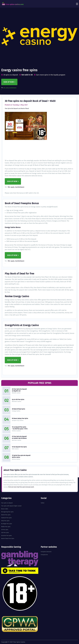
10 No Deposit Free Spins (19, 447)
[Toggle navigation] (77, 4)
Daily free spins (5, 521)
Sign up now (9, 82)
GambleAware (13, 88)
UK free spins (5, 530)
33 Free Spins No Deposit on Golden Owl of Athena (19, 437)
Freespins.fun (44, 555)
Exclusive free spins (6, 536)
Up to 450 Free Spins (18, 399)
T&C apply (6, 88)
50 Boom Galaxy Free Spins (20, 418)
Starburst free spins (6, 518)
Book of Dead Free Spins (8, 539)
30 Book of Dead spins (18, 409)
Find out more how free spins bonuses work (21, 487)
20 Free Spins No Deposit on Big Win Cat (19, 390)
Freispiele (43, 552)
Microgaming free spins (7, 512)
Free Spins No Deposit (11, 108)
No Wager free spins (7, 524)
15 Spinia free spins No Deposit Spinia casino (21, 456)
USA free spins (5, 533)
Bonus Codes (5, 509)
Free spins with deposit (7, 506)
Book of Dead (25, 108)
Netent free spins (6, 515)
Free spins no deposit (7, 503)
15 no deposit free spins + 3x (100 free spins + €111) (20, 428)
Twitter (43, 503)
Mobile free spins (6, 527)
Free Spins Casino (19, 642)
